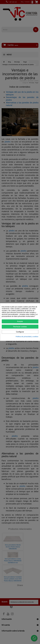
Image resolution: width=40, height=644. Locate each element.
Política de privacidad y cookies (27, 337)
